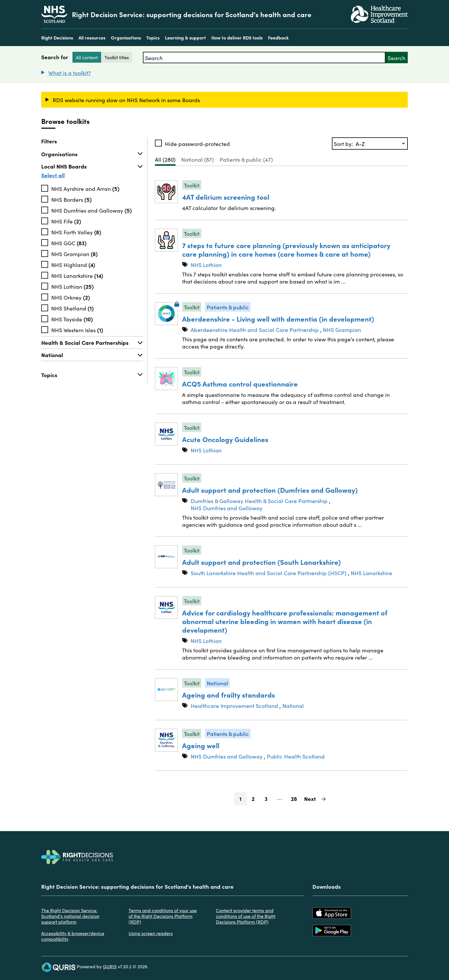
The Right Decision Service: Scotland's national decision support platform (70, 916)
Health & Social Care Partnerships (92, 342)
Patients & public (246, 159)
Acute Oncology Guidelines (225, 439)
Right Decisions (57, 37)
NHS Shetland (72, 308)
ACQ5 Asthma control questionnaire (240, 384)
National (92, 355)
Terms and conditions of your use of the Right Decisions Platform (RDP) (163, 916)
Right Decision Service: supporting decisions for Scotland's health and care (192, 14)
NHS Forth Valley (76, 232)
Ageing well (201, 745)
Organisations (126, 37)
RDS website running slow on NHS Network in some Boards (126, 100)
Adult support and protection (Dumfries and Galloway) (270, 490)
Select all (53, 175)
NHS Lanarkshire (77, 275)
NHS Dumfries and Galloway (91, 210)
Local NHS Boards (92, 166)
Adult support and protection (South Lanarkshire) (261, 562)
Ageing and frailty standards (229, 695)
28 (296, 798)
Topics (153, 37)
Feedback (278, 37)
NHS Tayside (72, 319)
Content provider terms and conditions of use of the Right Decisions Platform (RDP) (246, 916)
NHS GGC (69, 243)
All (165, 159)
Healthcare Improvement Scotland (234, 705)
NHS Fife (66, 221)
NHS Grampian (74, 254)
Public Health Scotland (296, 756)
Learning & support (185, 37)
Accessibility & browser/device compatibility (73, 936)
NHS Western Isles (77, 330)
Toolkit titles (117, 57)
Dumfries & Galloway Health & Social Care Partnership (259, 501)
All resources (92, 37)
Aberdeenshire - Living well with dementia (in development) (278, 319)
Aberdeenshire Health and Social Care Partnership (255, 329)
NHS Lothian (72, 286)
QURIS (110, 966)
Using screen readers (151, 933)
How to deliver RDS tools (237, 37)
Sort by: (344, 143)
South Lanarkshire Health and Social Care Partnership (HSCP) (269, 573)
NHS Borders (71, 199)
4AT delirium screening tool (226, 197)
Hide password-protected (197, 143)
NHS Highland (73, 264)
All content (87, 57)
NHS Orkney (71, 297)
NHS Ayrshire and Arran (85, 188)
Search (397, 58)
